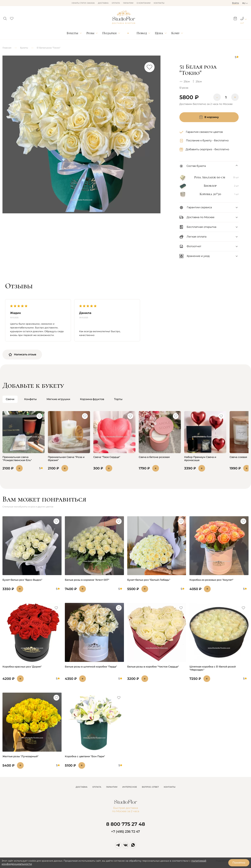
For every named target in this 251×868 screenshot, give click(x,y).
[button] (5, 18)
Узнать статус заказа (83, 3)
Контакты (159, 3)
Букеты (72, 33)
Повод (142, 33)
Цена (159, 33)
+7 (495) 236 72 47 (126, 832)
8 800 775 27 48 (126, 824)
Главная (7, 48)
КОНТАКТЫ (170, 787)
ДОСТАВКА (82, 787)
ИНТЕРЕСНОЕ (130, 787)
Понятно (239, 863)
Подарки (109, 33)
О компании (144, 3)
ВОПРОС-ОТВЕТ (150, 787)
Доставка (103, 3)
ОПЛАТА (97, 787)
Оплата (116, 3)
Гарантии (128, 3)
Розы (90, 33)
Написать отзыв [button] (22, 355)
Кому (175, 33)
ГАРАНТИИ (112, 787)
